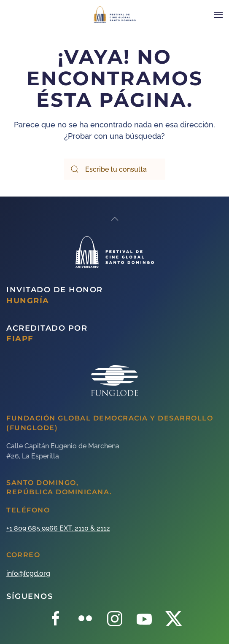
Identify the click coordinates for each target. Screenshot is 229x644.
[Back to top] (115, 219)
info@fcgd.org (28, 573)
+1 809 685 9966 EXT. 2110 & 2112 (58, 528)
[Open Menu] (218, 15)
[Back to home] (114, 15)
